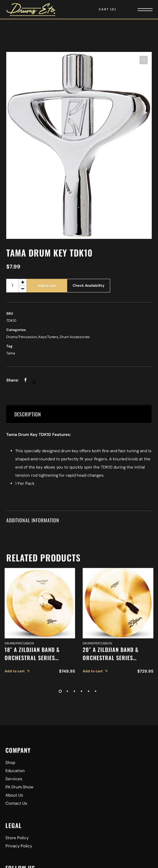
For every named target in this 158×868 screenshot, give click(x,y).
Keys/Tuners (48, 337)
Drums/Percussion (21, 337)
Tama (11, 353)
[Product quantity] (16, 286)
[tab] (79, 414)
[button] (144, 60)
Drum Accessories (75, 337)
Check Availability (89, 285)
